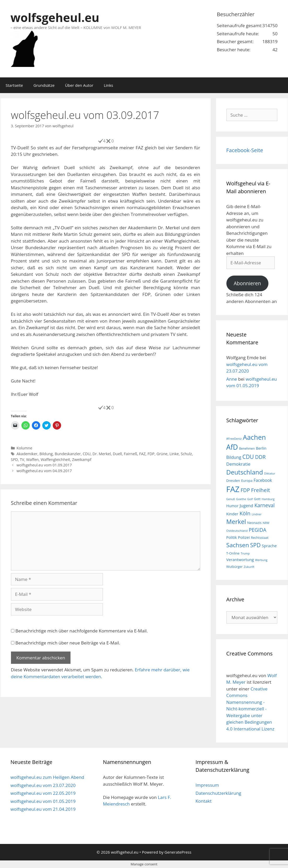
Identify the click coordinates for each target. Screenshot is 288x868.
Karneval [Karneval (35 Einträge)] (265, 505)
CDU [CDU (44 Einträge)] (248, 457)
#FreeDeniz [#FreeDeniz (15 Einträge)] (234, 439)
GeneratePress (178, 852)
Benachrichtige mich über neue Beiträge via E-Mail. (68, 643)
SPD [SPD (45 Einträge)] (255, 545)
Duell (117, 454)
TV (22, 459)
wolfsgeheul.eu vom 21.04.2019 (43, 809)
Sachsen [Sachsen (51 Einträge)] (238, 545)
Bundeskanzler (68, 454)
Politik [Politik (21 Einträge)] (232, 537)
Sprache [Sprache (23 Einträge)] (269, 546)
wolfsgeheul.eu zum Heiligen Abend (47, 777)
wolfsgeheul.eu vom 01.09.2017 (44, 465)
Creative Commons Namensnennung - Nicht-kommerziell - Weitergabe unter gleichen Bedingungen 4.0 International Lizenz (250, 709)
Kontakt (204, 801)
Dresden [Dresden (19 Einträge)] (233, 481)
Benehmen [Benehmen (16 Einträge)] (247, 448)
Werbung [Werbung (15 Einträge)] (261, 560)
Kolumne (24, 448)
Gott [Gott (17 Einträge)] (257, 499)
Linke (174, 454)
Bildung (46, 454)
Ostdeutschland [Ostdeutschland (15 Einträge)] (237, 531)
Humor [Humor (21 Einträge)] (233, 506)
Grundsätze (44, 85)
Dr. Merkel (102, 454)
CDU (87, 454)
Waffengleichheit (55, 459)
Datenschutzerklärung (218, 793)
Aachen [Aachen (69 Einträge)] (254, 437)
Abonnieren (247, 283)
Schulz (186, 454)
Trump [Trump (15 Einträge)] (245, 553)
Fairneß (130, 454)
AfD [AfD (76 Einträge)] (232, 447)
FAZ (142, 454)
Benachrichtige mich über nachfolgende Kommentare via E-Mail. (82, 631)
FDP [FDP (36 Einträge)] (245, 490)
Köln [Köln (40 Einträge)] (245, 513)
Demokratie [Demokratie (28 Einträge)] (238, 464)
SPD (14, 459)
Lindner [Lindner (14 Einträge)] (257, 514)
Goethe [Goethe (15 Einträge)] (241, 499)
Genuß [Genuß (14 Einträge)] (231, 499)
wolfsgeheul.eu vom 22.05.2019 (43, 793)
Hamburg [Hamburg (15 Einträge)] (268, 499)
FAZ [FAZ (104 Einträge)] (233, 489)
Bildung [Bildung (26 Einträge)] (234, 457)
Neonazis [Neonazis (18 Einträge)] (254, 523)
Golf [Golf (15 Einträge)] (250, 499)
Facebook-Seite (245, 150)
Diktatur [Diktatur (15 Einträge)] (270, 473)
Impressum (207, 785)
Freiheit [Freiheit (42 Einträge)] (260, 490)
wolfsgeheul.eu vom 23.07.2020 (43, 785)
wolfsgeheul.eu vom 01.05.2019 (43, 801)
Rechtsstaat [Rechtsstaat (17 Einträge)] (260, 538)
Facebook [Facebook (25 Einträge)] (263, 480)
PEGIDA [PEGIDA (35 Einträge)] (258, 530)
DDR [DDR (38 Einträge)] (260, 457)
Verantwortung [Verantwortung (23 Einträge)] (240, 559)
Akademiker (27, 454)
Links (108, 85)
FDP (151, 454)
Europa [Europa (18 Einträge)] (247, 481)
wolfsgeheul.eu (55, 17)
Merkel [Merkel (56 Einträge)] (236, 522)
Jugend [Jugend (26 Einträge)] (246, 506)
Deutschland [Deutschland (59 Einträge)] (245, 472)
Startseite (14, 85)
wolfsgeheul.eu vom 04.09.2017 (44, 471)
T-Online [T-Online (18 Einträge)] (233, 553)
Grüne (162, 454)
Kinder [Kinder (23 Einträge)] (232, 514)
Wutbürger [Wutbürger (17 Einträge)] (235, 567)
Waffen (32, 459)
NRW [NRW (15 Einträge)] (266, 523)
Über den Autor (79, 85)
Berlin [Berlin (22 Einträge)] (261, 448)
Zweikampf (82, 459)
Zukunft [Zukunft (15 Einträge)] (249, 567)
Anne (232, 379)
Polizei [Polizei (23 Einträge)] (244, 537)
